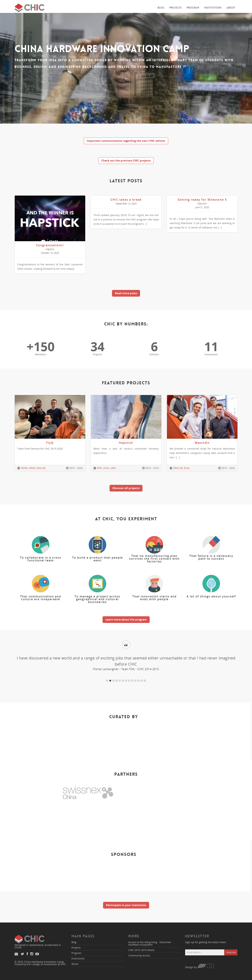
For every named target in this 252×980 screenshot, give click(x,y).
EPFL (100, 468)
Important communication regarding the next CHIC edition (126, 141)
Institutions (213, 8)
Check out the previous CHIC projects (126, 160)
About (231, 8)
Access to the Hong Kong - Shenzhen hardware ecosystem (150, 943)
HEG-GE (41, 468)
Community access (139, 955)
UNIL (113, 468)
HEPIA (24, 468)
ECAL (106, 468)
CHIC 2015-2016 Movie (141, 950)
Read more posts (126, 293)
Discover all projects (126, 488)
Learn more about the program (126, 619)
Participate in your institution (126, 905)
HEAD (32, 468)
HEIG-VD (178, 468)
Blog (161, 8)
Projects (175, 8)
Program (193, 8)
